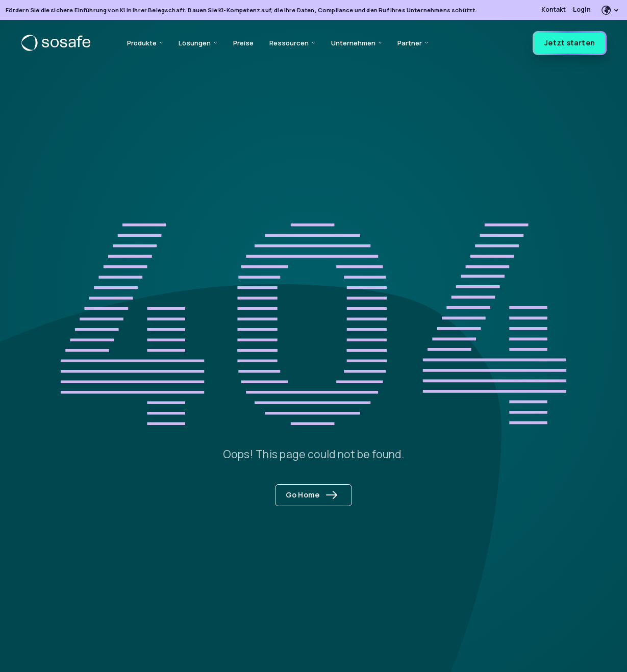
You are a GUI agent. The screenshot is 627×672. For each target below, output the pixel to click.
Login (582, 9)
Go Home (311, 495)
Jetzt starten (570, 43)
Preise (243, 43)
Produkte (145, 43)
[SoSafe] (56, 43)
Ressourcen (292, 43)
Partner (413, 43)
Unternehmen (356, 43)
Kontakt (554, 9)
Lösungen (198, 43)
